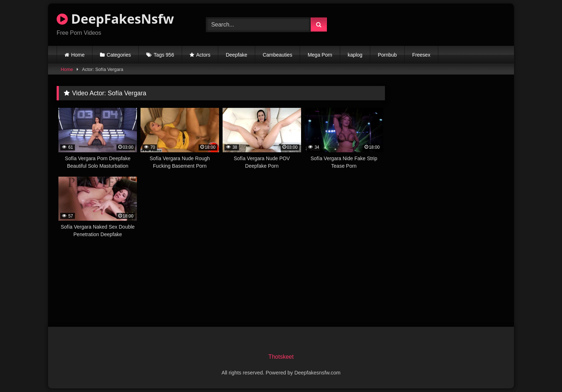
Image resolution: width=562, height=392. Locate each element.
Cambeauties (278, 55)
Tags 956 (164, 55)
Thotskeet (281, 357)
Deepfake (237, 55)
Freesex (421, 55)
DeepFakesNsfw (115, 19)
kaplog (355, 55)
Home (78, 55)
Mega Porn (320, 55)
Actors (203, 55)
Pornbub (387, 55)
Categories (119, 55)
